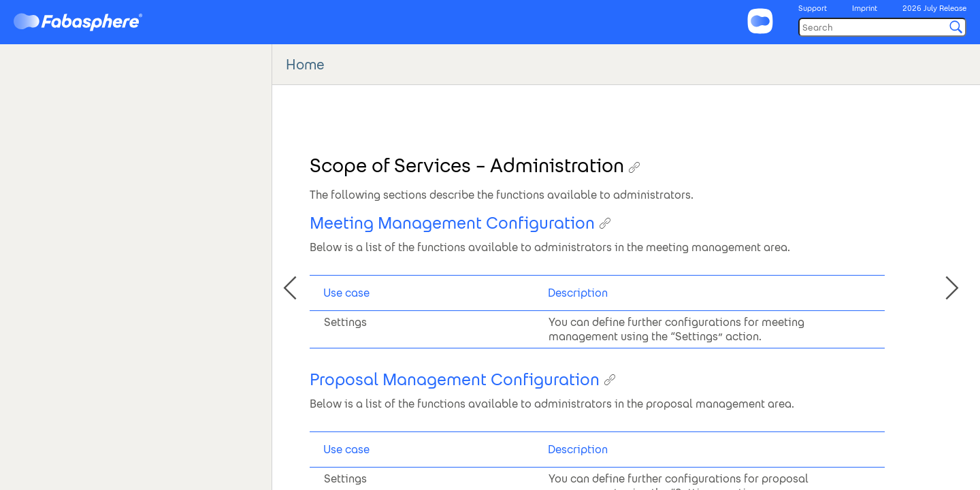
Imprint (865, 8)
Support (813, 8)
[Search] (882, 27)
